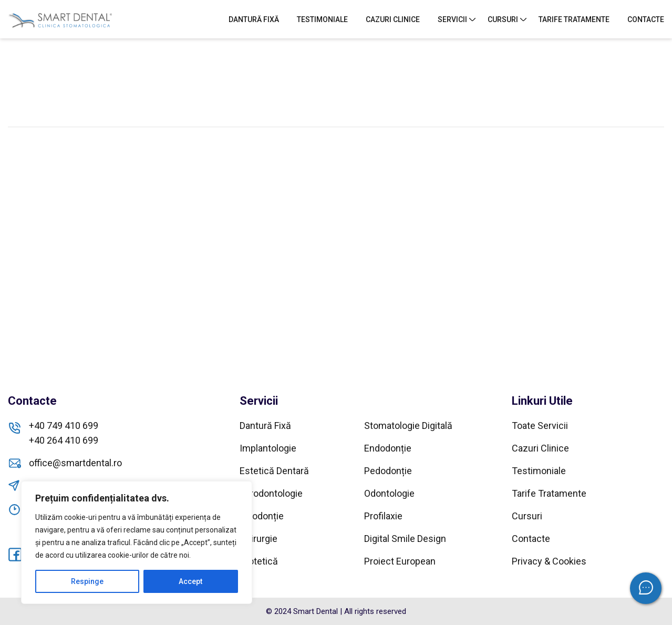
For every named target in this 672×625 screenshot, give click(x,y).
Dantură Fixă (254, 19)
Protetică (259, 561)
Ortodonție (262, 516)
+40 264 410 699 (64, 440)
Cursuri (503, 19)
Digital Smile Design (405, 539)
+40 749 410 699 (64, 426)
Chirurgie (259, 539)
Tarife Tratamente (574, 19)
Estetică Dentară (274, 471)
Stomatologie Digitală (408, 426)
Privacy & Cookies (549, 561)
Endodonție (388, 448)
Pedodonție (388, 471)
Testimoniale (322, 19)
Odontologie (389, 493)
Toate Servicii (540, 426)
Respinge (87, 581)
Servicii (452, 19)
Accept (190, 581)
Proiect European (400, 561)
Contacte (646, 19)
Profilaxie (383, 516)
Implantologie (268, 448)
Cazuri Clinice (393, 19)
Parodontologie (271, 493)
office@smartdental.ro (75, 463)
